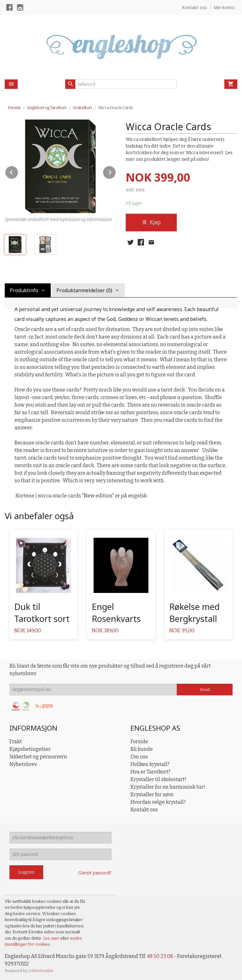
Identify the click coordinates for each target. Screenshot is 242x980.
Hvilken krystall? (150, 764)
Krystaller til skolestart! (158, 779)
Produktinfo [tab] (24, 290)
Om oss (139, 757)
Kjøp (151, 222)
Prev (18, 171)
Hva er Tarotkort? (150, 772)
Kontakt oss (144, 810)
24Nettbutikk (41, 971)
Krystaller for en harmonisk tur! (168, 787)
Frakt (16, 742)
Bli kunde (142, 749)
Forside (14, 108)
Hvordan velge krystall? (158, 802)
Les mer (52, 938)
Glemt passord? (95, 873)
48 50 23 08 (160, 956)
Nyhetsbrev (23, 764)
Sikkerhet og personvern (38, 757)
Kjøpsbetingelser (30, 749)
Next (116, 171)
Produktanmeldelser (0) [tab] (84, 290)
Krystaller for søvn (152, 794)
